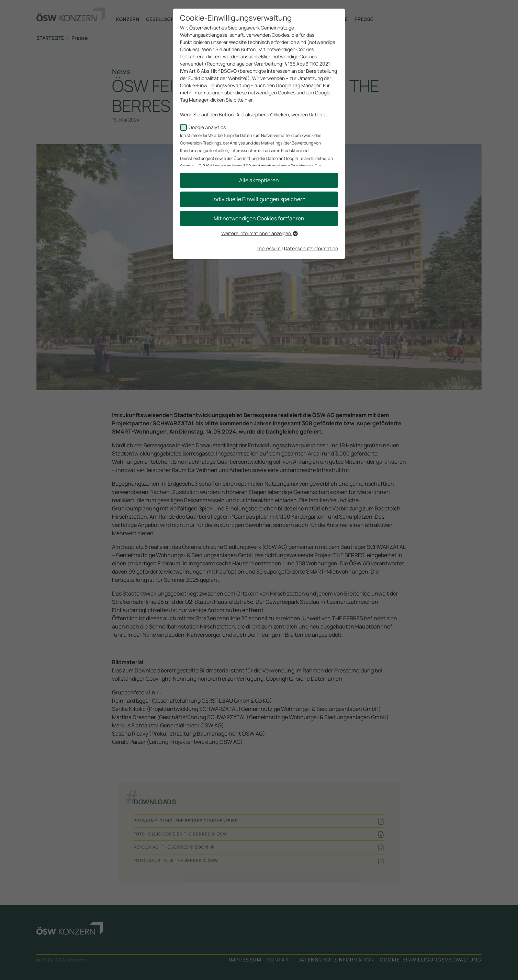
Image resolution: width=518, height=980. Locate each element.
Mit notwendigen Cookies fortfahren (259, 218)
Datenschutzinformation (311, 248)
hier (249, 100)
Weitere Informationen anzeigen (259, 233)
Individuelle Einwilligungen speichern (259, 199)
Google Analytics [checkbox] (207, 127)
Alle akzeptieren (259, 180)
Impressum (269, 248)
